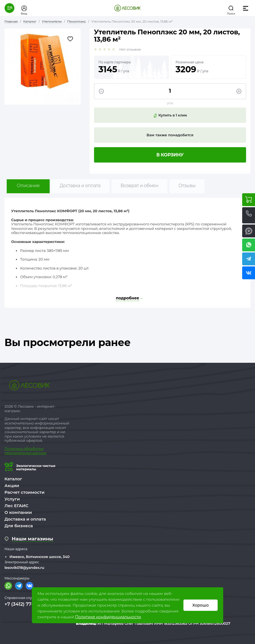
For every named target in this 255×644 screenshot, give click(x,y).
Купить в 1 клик (170, 115)
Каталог (13, 479)
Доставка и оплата (80, 186)
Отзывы (187, 186)
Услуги (12, 499)
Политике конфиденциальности (108, 617)
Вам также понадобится (170, 135)
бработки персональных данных (25, 451)
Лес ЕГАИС (16, 506)
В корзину (170, 155)
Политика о (15, 449)
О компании (18, 512)
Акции (12, 486)
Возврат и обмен (139, 186)
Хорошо (200, 605)
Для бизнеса (19, 526)
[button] (9, 8)
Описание (28, 186)
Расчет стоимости (25, 492)
